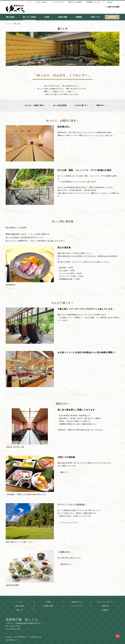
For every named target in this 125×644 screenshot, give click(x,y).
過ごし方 (20, 610)
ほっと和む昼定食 (58, 105)
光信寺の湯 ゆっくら (22, 619)
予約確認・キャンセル (93, 2)
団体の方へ (98, 105)
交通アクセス (77, 602)
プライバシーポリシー (105, 602)
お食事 (48, 602)
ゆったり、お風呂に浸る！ (33, 105)
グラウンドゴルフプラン (68, 523)
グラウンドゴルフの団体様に (72, 505)
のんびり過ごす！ (79, 105)
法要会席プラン (65, 564)
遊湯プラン (63, 472)
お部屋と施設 (48, 606)
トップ (20, 602)
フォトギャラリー (77, 606)
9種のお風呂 (20, 606)
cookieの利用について (12, 640)
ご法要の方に (64, 552)
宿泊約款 (105, 606)
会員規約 (105, 610)
